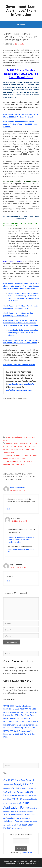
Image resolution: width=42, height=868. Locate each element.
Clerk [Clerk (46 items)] (24, 788)
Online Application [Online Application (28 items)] (14, 803)
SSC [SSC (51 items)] (34, 815)
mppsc (6, 446)
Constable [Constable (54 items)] (31, 788)
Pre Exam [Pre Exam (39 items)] (7, 811)
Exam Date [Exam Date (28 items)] (23, 792)
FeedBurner (27, 852)
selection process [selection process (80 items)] (23, 815)
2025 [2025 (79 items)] (12, 780)
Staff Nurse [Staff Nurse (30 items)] (7, 818)
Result (8, 437)
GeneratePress (30, 864)
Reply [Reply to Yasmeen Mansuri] (9, 509)
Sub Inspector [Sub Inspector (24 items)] (26, 818)
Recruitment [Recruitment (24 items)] (20, 811)
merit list (34, 443)
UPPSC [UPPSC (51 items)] (17, 825)
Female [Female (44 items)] (14, 795)
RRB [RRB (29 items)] (13, 815)
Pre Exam (13, 446)
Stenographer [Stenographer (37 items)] (16, 818)
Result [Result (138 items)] (7, 814)
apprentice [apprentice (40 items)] (7, 788)
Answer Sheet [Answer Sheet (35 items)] (8, 785)
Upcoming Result (18, 437)
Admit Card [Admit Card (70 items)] (20, 780)
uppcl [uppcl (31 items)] (21, 821)
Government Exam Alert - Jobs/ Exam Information (21, 10)
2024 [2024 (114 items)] (6, 780)
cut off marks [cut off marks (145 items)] (11, 792)
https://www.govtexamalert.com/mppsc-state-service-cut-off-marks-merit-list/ (21, 539)
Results (21, 446)
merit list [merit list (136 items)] (17, 799)
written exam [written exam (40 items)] (17, 828)
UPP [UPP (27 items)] (18, 822)
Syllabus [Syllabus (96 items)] (8, 821)
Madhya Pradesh (12, 443)
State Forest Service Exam (19, 449)
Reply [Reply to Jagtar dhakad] (9, 581)
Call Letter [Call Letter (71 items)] (17, 788)
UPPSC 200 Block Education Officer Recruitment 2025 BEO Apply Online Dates (19, 734)
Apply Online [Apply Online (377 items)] (24, 784)
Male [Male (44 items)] (9, 799)
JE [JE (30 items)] (18, 795)
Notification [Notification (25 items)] (26, 799)
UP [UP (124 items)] (14, 821)
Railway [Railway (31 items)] (14, 811)
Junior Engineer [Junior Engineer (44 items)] (25, 795)
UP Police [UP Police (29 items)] (27, 822)
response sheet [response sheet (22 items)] (29, 812)
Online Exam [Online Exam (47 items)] (33, 808)
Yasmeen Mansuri (18, 488)
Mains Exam (25, 443)
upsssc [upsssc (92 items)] (24, 825)
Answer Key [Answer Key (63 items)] (31, 780)
